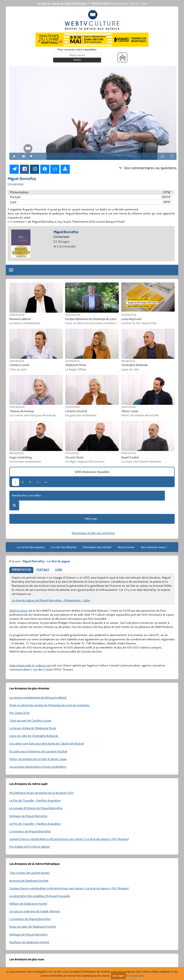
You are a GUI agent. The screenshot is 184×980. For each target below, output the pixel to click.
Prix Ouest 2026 (19, 713)
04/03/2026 (129, 453)
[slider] (89, 156)
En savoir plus (135, 976)
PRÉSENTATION (21, 570)
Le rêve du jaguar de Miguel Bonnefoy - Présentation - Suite (51, 600)
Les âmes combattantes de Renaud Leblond (38, 697)
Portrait (134, 3)
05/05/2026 (73, 315)
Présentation (120, 3)
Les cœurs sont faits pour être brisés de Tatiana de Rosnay (47, 743)
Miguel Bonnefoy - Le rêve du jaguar (46, 561)
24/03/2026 (128, 407)
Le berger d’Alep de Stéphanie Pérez (33, 728)
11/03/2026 (72, 453)
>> (46, 482)
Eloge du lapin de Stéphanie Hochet (33, 926)
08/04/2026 (17, 407)
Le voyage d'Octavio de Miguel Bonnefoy (36, 808)
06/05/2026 (17, 315)
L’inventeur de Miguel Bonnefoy (30, 831)
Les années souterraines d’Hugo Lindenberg (38, 767)
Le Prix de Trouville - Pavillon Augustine (35, 800)
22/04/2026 (72, 361)
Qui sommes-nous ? (154, 547)
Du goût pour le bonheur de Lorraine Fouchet (38, 751)
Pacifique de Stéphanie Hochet (29, 942)
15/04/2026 (128, 361)
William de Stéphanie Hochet (28, 904)
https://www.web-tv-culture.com (31, 665)
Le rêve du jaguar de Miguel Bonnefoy (62, 3)
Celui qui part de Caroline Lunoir (30, 720)
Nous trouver (126, 547)
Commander (66, 246)
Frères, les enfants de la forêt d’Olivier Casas (38, 759)
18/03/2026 (16, 453)
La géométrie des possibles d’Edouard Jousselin (40, 896)
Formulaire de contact (97, 547)
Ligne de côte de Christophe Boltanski (34, 736)
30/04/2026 (129, 315)
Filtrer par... (92, 519)
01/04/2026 (72, 407)
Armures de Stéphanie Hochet (29, 881)
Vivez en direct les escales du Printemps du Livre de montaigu (49, 705)
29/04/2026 (17, 361)
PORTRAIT (43, 570)
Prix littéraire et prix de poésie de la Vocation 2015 (41, 793)
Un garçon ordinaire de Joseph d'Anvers (35, 911)
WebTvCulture (101, 3)
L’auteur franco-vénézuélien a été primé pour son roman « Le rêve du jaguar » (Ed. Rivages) (69, 839)
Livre (143, 3)
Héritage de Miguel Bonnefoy (28, 816)
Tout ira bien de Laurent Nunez (29, 873)
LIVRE (59, 570)
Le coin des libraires (64, 547)
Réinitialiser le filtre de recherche (93, 533)
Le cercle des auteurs (31, 547)
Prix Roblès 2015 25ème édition (30, 847)
